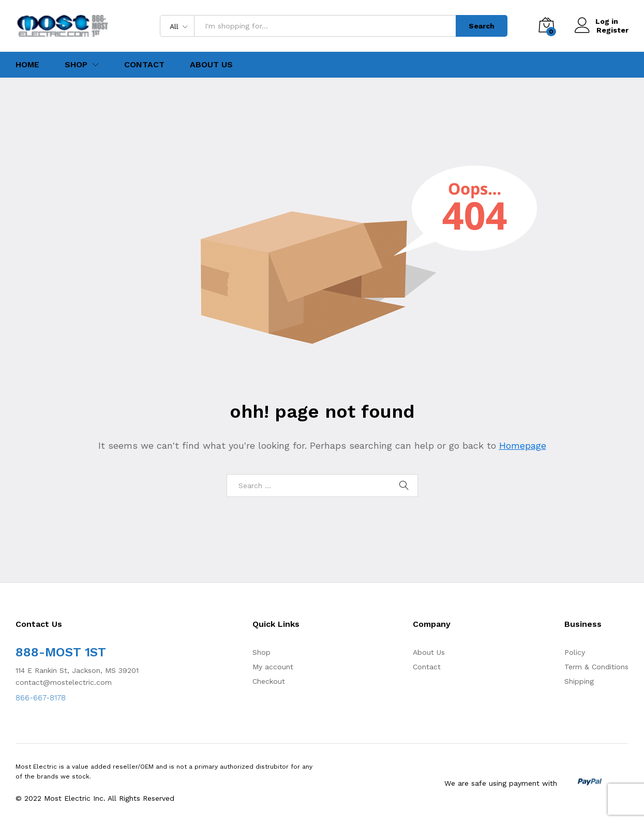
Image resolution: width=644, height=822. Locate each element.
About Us (211, 65)
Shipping (579, 681)
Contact (144, 65)
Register (612, 30)
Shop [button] (76, 65)
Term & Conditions (596, 667)
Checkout (269, 681)
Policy (575, 652)
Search (482, 26)
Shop (261, 652)
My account (273, 667)
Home (27, 65)
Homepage (523, 445)
